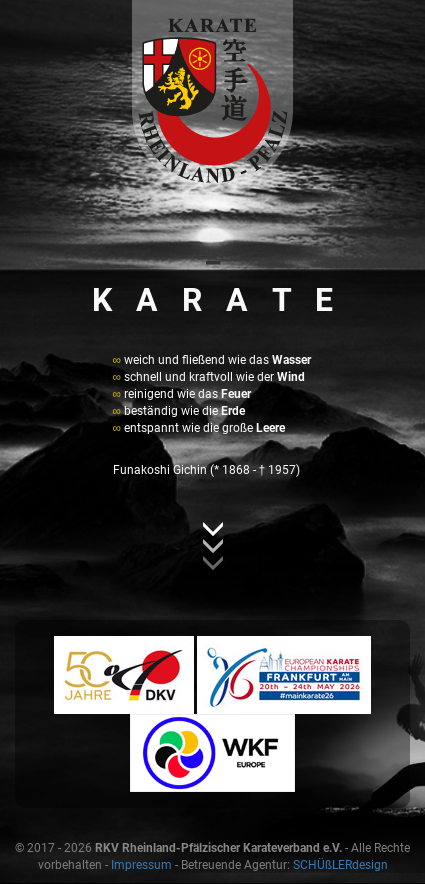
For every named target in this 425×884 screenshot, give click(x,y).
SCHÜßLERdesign (340, 865)
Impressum (141, 865)
